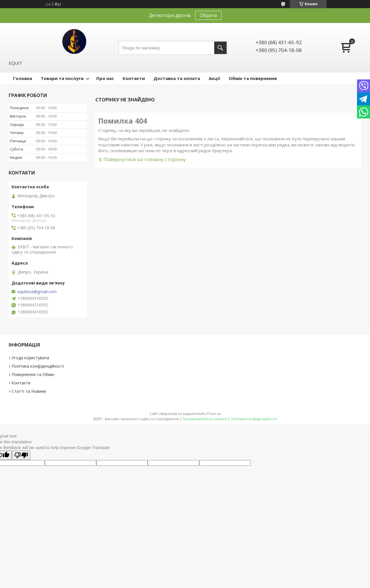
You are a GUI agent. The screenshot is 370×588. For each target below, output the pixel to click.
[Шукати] (220, 48)
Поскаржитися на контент (205, 419)
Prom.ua (214, 414)
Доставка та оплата (177, 78)
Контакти (134, 78)
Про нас (105, 78)
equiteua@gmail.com (37, 292)
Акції (214, 78)
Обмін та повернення (253, 78)
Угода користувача (30, 358)
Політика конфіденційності (38, 366)
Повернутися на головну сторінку (145, 159)
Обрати (208, 15)
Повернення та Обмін (33, 374)
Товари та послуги (62, 78)
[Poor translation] (21, 455)
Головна (23, 78)
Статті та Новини (29, 391)
